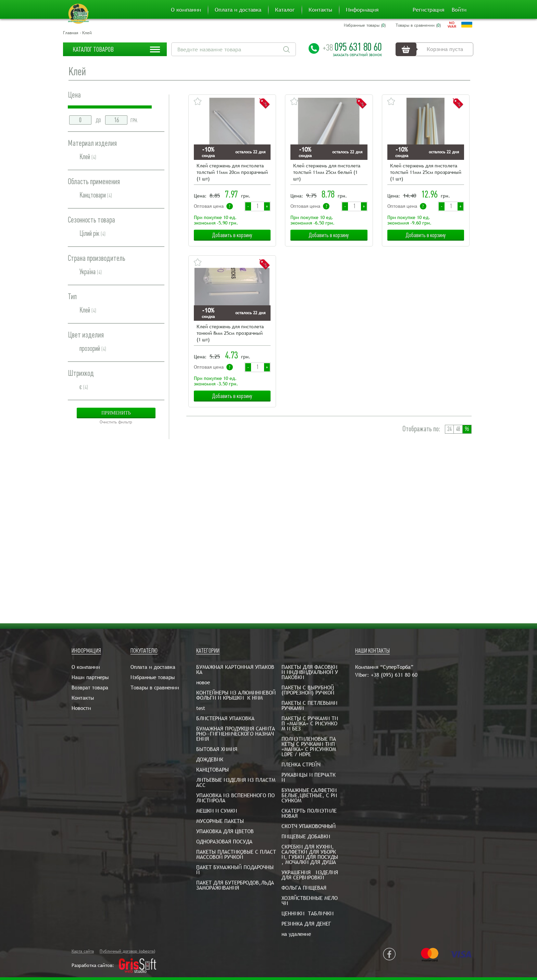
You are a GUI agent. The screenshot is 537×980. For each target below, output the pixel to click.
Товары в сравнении (155, 688)
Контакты (320, 10)
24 (449, 429)
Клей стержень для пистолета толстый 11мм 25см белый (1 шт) (327, 172)
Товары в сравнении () (418, 25)
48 (458, 429)
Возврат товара (90, 688)
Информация (362, 10)
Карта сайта (83, 951)
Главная (71, 33)
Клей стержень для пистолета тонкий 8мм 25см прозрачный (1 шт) (230, 333)
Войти (459, 10)
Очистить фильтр (116, 422)
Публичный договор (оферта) (127, 951)
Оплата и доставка (238, 10)
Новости (81, 708)
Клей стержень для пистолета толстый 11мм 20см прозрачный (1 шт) (232, 172)
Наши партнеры (90, 677)
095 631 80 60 (352, 47)
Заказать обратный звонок (357, 55)
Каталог (285, 10)
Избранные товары (153, 677)
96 (467, 429)
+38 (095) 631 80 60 (394, 675)
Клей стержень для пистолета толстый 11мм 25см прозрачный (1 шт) (426, 172)
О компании (186, 10)
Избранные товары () (365, 25)
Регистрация (428, 10)
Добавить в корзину (232, 235)
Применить (116, 413)
